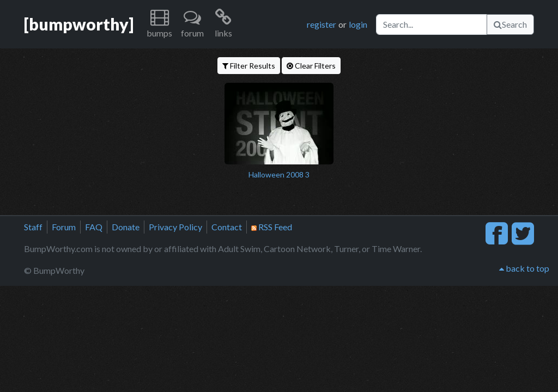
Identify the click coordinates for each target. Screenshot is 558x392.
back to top (524, 268)
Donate (126, 227)
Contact (227, 227)
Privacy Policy (175, 227)
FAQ (94, 227)
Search (510, 24)
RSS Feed (272, 227)
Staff (33, 227)
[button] (159, 24)
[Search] (432, 24)
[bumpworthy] (79, 24)
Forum (64, 227)
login (358, 24)
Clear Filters (311, 66)
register (322, 24)
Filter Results (249, 66)
